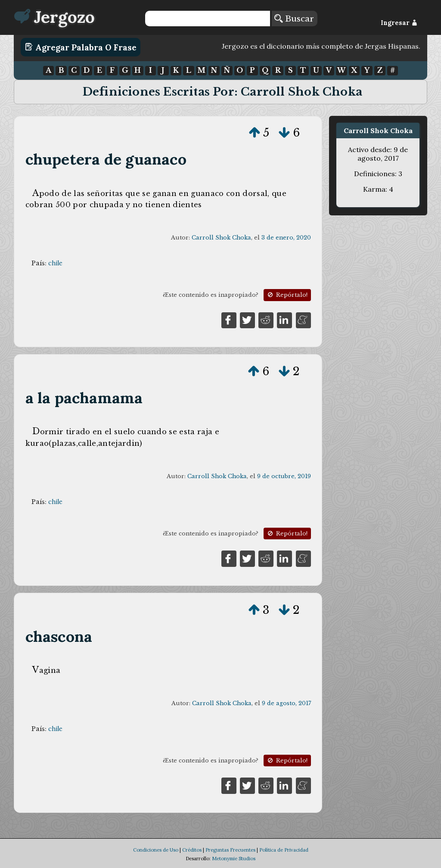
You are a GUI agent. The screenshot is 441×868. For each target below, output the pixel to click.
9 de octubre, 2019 (284, 476)
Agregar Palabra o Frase (81, 47)
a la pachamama (84, 398)
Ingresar (399, 23)
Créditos (192, 850)
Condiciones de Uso (156, 850)
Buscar (294, 19)
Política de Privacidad (284, 850)
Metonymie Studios (234, 859)
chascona (59, 636)
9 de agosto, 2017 (286, 703)
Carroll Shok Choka (221, 238)
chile (55, 263)
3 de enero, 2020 (286, 238)
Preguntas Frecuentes (230, 850)
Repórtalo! (287, 295)
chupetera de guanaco (106, 159)
